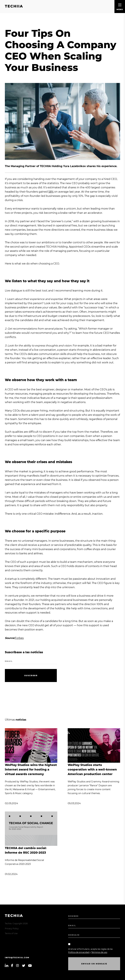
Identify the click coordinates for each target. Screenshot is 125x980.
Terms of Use (11, 933)
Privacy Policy (12, 929)
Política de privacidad (79, 952)
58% (51, 192)
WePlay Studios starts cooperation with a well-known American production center (92, 770)
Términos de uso (99, 952)
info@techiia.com (17, 958)
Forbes (19, 638)
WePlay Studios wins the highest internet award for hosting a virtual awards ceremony (31, 770)
